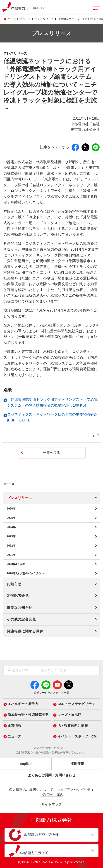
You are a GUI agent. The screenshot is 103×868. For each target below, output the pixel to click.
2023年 (11, 536)
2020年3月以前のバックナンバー (27, 573)
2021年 (11, 555)
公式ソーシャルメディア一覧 (52, 693)
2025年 (11, 518)
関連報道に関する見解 (25, 631)
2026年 (11, 509)
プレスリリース (44, 19)
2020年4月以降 (16, 564)
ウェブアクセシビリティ (75, 790)
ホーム (12, 19)
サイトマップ (52, 804)
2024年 (11, 527)
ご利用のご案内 (51, 795)
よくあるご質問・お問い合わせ (52, 775)
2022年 (11, 546)
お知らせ (14, 584)
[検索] (10, 670)
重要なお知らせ (19, 608)
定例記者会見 (18, 596)
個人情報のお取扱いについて (31, 790)
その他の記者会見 (21, 619)
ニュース (15, 483)
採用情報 (77, 764)
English (26, 764)
